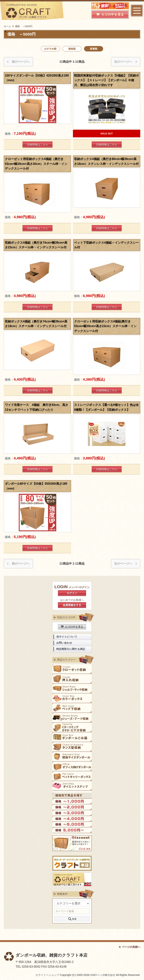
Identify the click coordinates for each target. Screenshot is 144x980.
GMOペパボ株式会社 (103, 975)
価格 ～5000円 (24, 26)
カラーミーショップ (47, 975)
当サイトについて (67, 637)
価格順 (72, 49)
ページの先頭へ (131, 947)
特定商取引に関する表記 (71, 649)
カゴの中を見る (72, 627)
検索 (72, 919)
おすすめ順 (50, 49)
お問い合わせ (64, 643)
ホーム (7, 26)
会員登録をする (72, 605)
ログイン (72, 593)
